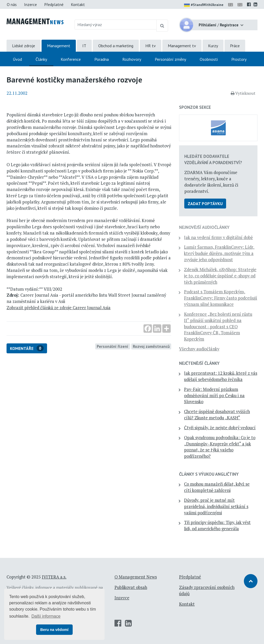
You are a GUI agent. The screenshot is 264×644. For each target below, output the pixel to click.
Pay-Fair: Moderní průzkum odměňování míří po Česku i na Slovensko (214, 396)
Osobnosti (209, 59)
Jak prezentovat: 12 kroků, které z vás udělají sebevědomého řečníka (221, 376)
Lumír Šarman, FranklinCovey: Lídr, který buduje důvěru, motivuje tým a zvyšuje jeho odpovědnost (219, 253)
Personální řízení (113, 346)
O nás (12, 4)
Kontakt (78, 4)
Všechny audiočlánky (199, 349)
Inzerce (30, 4)
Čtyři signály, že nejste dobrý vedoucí (220, 428)
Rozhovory (132, 59)
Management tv (182, 46)
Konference (71, 59)
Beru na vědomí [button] (54, 630)
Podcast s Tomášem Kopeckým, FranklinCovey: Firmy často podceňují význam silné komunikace (221, 298)
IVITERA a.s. (54, 577)
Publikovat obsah (131, 587)
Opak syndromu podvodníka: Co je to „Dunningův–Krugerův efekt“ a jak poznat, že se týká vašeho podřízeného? (220, 447)
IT (84, 46)
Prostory (239, 59)
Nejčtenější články (199, 363)
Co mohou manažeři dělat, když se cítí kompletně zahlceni (217, 487)
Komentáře (27, 348)
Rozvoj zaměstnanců (151, 346)
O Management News (136, 577)
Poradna (102, 59)
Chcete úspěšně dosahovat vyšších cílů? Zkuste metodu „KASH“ (217, 415)
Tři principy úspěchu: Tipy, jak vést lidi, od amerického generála (217, 526)
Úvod (17, 59)
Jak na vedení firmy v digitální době (218, 237)
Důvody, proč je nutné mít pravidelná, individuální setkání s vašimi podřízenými (216, 506)
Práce (235, 46)
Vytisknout (243, 93)
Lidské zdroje (24, 46)
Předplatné (54, 4)
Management (59, 46)
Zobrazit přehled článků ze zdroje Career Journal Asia (59, 308)
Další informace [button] (46, 616)
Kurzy (213, 46)
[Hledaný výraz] (116, 25)
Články (41, 59)
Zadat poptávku (205, 204)
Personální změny (170, 59)
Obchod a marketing (116, 46)
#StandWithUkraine (204, 5)
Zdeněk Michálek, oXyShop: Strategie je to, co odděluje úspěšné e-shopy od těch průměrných (220, 276)
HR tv (151, 46)
